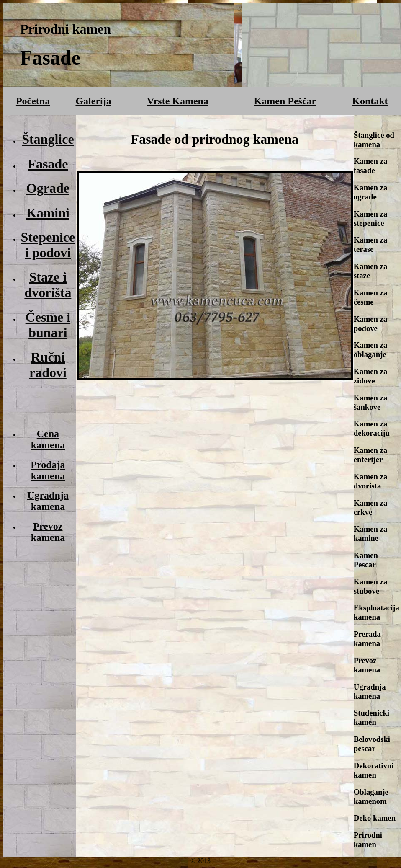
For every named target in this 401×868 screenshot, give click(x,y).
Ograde (48, 188)
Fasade (48, 164)
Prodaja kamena (48, 470)
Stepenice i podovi (48, 245)
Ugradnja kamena (48, 501)
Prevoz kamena (48, 532)
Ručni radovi (48, 365)
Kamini (48, 213)
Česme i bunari (48, 325)
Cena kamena (48, 439)
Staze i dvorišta (48, 285)
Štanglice (48, 139)
